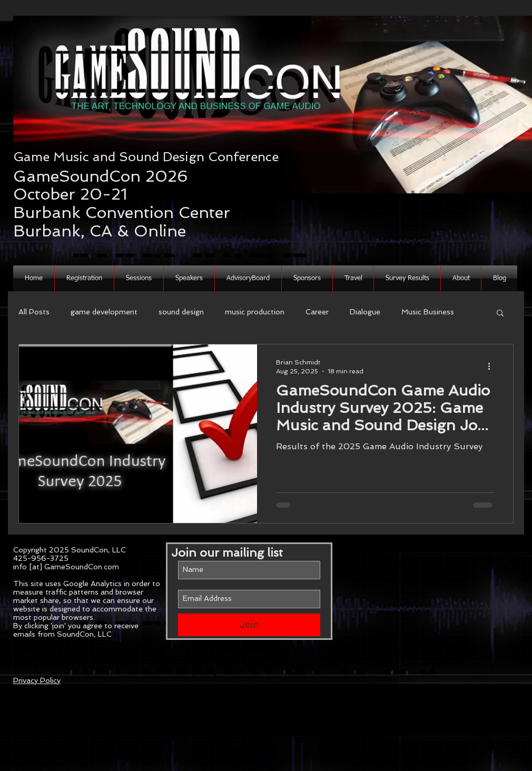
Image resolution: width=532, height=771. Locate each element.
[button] (461, 278)
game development (104, 312)
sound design (181, 312)
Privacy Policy (37, 680)
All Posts (34, 312)
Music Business (428, 312)
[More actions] (492, 366)
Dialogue (365, 312)
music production (255, 312)
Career (317, 312)
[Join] (249, 625)
